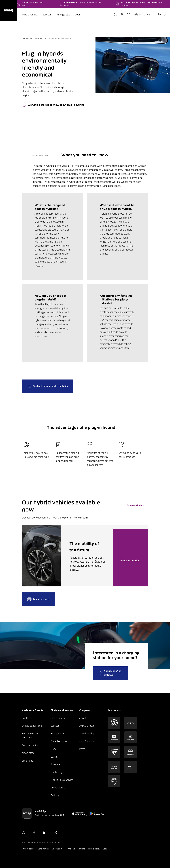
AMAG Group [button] (87, 726)
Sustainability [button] (87, 733)
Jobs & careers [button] (87, 741)
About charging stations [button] (110, 673)
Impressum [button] (57, 849)
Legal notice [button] (43, 849)
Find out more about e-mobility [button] (48, 386)
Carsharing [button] (57, 772)
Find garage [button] (57, 733)
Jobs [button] (105, 849)
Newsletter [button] (28, 753)
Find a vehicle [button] (58, 718)
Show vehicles (135, 505)
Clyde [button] (54, 749)
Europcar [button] (56, 764)
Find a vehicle (30, 15)
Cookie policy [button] (94, 849)
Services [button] (55, 726)
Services (47, 15)
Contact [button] (26, 718)
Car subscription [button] (59, 741)
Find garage (63, 15)
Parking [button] (55, 795)
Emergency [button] (28, 761)
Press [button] (82, 749)
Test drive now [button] (38, 599)
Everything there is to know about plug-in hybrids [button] (53, 105)
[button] (8, 11)
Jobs (78, 15)
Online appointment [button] (33, 726)
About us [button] (84, 718)
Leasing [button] (55, 757)
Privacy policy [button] (28, 849)
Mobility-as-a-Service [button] (62, 780)
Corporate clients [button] (31, 745)
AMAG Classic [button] (58, 788)
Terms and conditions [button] (75, 849)
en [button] (161, 14)
